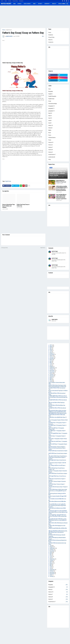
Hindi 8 (50, 121)
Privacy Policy (15, 1)
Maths (50, 130)
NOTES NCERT (6, 4)
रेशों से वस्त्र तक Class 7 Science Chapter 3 (57, 447)
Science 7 (51, 147)
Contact (10, 1)
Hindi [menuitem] (34, 4)
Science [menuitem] (19, 4)
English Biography (52, 96)
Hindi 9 (50, 123)
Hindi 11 (50, 116)
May (51, 349)
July (51, 352)
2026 (51, 575)
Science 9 (51, 152)
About (6, 1)
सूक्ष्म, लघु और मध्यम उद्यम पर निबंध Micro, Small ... (58, 519)
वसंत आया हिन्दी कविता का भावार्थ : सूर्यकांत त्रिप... (57, 504)
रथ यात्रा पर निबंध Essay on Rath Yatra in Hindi (58, 489)
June (51, 350)
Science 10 (51, 142)
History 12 (51, 125)
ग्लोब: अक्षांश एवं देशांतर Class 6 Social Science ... (58, 456)
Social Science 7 (52, 155)
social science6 (52, 157)
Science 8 (51, 150)
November (52, 371)
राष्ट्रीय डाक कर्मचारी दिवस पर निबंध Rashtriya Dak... (58, 531)
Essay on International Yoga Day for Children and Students (9, 206)
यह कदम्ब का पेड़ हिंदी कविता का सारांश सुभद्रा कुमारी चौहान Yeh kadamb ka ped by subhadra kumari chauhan (58, 172)
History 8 (50, 128)
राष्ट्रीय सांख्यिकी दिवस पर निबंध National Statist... (58, 413)
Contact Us (51, 42)
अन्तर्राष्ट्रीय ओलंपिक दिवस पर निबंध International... (58, 396)
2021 (51, 345)
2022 (51, 356)
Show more (54, 321)
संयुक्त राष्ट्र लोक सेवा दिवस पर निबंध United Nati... (58, 411)
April (51, 348)
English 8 (50, 94)
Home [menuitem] (14, 4)
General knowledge (53, 104)
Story (50, 159)
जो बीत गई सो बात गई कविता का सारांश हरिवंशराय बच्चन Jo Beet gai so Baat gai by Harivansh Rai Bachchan (62, 188)
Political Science (52, 138)
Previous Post (5, 248)
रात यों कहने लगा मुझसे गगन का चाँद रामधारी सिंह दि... (58, 511)
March (51, 346)
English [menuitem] (54, 4)
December (52, 354)
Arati (50, 89)
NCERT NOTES (55, 320)
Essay (50, 101)
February (52, 358)
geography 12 (51, 111)
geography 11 (51, 108)
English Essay (9, 30)
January (52, 357)
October (52, 369)
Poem (50, 135)
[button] (64, 4)
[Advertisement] (35, 17)
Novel (50, 133)
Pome (50, 140)
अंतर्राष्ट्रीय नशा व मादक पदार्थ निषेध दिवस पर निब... (57, 412)
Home (2, 1)
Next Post (43, 248)
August (52, 353)
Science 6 (51, 145)
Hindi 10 (50, 113)
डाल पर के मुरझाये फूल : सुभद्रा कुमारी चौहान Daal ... (58, 515)
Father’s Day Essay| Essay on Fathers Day (23, 205)
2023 (51, 373)
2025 (51, 562)
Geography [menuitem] (47, 4)
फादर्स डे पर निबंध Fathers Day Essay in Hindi (57, 385)
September (52, 368)
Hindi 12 (50, 118)
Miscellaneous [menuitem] (62, 4)
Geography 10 (51, 106)
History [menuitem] (40, 4)
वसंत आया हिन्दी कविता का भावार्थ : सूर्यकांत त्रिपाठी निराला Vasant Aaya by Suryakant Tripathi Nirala (61, 197)
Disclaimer (21, 1)
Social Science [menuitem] (27, 4)
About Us (50, 40)
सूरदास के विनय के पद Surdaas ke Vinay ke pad (61, 181)
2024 (51, 552)
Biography (51, 91)
